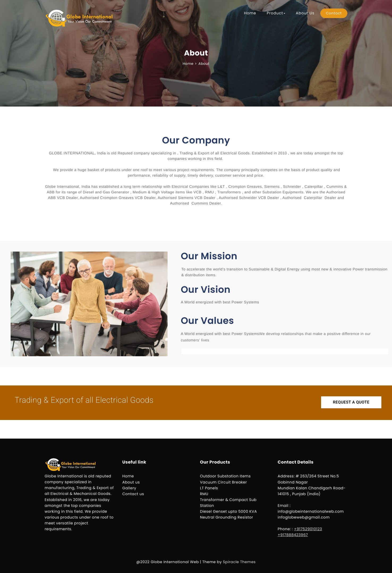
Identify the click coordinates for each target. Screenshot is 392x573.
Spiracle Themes (239, 562)
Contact (334, 13)
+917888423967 (293, 535)
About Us (305, 13)
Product (276, 13)
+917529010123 (308, 529)
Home (250, 13)
